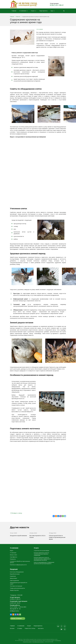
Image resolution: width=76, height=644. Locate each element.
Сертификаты (14, 557)
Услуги (36, 548)
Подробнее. (58, 640)
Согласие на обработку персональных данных (20, 562)
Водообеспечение (15, 574)
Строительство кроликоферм (41, 551)
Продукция (14, 569)
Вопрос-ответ (14, 555)
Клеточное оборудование (17, 572)
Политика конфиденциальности (18, 565)
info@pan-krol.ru (15, 611)
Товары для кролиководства (17, 588)
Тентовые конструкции (16, 586)
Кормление (13, 576)
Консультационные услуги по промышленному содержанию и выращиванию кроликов (42, 559)
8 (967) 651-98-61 (57, 5)
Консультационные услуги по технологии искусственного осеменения (41, 554)
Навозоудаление (14, 580)
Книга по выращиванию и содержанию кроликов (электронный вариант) (44, 563)
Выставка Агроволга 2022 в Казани (37, 536)
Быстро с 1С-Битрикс (17, 618)
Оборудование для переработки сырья (19, 583)
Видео (12, 551)
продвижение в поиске (38, 642)
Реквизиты (13, 559)
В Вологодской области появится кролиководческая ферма (57, 537)
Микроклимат (14, 578)
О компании (14, 548)
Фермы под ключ (14, 590)
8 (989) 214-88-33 (15, 599)
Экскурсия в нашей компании (18, 536)
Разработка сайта (27, 642)
